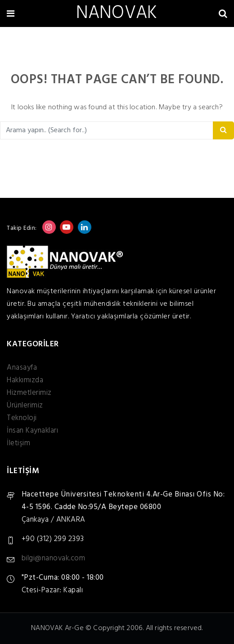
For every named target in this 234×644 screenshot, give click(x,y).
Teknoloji (22, 418)
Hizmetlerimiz (29, 393)
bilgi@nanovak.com (54, 558)
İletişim (18, 443)
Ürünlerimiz (25, 405)
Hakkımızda (25, 380)
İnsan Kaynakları (32, 431)
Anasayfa (22, 368)
